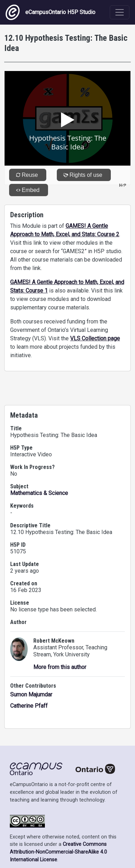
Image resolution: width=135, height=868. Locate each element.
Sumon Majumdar (31, 695)
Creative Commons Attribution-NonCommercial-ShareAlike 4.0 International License (58, 852)
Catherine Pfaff (29, 706)
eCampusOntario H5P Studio (50, 12)
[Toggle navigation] (120, 12)
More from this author (60, 667)
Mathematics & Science (39, 493)
